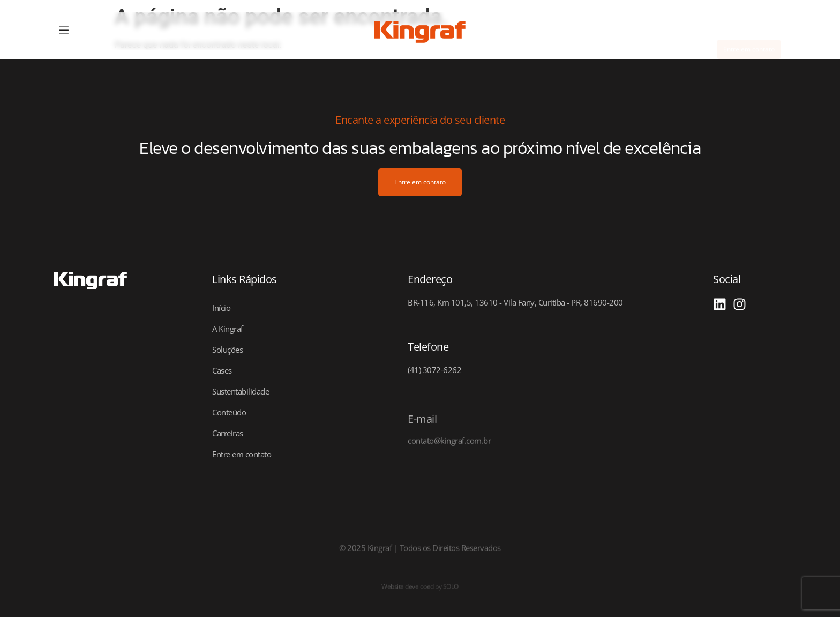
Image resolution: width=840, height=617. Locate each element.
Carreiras (228, 433)
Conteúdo (229, 412)
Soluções (227, 350)
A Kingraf (228, 329)
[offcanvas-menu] (64, 31)
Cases (222, 370)
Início (221, 308)
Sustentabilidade (241, 391)
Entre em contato (242, 454)
